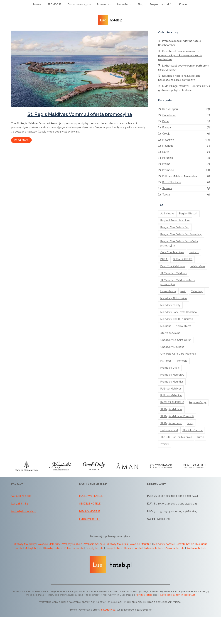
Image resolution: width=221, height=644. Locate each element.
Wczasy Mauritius (117, 544)
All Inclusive (167, 214)
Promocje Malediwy (172, 375)
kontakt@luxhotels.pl (24, 511)
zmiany (165, 444)
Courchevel (169, 115)
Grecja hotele (114, 548)
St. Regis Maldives (171, 409)
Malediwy (168, 140)
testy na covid (169, 430)
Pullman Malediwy (171, 395)
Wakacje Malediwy (49, 544)
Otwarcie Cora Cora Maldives (178, 354)
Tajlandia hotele (154, 548)
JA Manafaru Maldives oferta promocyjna (178, 282)
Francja (167, 128)
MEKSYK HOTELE (89, 511)
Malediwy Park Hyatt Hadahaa (179, 312)
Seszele (167, 188)
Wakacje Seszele (95, 544)
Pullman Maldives (171, 389)
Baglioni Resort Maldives (175, 221)
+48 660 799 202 (21, 496)
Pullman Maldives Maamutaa (180, 176)
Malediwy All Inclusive (174, 298)
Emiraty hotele (95, 548)
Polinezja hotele (74, 548)
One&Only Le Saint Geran (176, 340)
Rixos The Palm (172, 182)
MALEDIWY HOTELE (91, 496)
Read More (21, 140)
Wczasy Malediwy (25, 544)
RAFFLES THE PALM (172, 402)
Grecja (166, 134)
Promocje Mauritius (172, 382)
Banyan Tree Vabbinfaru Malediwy (181, 234)
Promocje (168, 170)
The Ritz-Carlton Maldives (176, 437)
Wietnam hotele (196, 548)
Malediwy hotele (164, 544)
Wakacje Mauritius (141, 544)
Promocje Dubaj (170, 368)
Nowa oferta (183, 326)
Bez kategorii (170, 109)
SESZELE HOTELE (90, 504)
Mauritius (168, 146)
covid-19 (194, 252)
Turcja (166, 195)
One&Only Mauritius (172, 347)
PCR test (166, 361)
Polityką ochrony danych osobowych (177, 595)
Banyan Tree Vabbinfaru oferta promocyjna (179, 243)
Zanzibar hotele (175, 548)
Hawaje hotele (133, 548)
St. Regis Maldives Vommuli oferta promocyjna (80, 114)
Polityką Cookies (144, 595)
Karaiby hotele (53, 548)
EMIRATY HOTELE (90, 519)
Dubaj (166, 121)
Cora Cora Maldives (172, 252)
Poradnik (168, 158)
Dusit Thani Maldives (173, 266)
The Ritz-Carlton (192, 430)
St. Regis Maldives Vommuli (177, 416)
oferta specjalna (170, 333)
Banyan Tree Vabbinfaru (175, 227)
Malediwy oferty (170, 305)
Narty (166, 152)
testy (190, 423)
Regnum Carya (197, 402)
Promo (166, 164)
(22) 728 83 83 (19, 504)
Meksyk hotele (34, 548)
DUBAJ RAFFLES (183, 259)
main (183, 291)
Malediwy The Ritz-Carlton (177, 319)
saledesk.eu (108, 610)
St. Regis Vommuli (171, 423)
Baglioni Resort (188, 214)
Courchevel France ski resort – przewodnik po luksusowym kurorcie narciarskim (180, 55)
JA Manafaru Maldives (174, 273)
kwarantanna (168, 291)
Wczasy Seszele (72, 544)
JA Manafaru (197, 266)
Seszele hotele (185, 544)
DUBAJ (164, 259)
